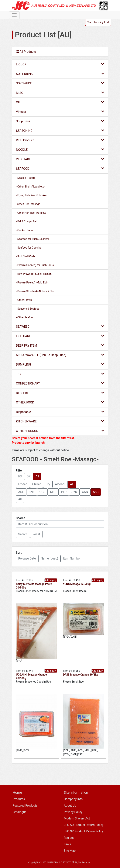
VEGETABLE (60, 159)
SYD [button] (74, 492)
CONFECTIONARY (60, 383)
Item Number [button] (72, 558)
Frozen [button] (23, 484)
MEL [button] (53, 492)
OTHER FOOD (60, 402)
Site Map (70, 851)
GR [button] (29, 476)
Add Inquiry (51, 580)
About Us (70, 806)
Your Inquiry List (98, 22)
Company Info (73, 799)
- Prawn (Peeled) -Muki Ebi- (32, 283)
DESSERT (60, 393)
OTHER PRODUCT (60, 431)
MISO (60, 93)
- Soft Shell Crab (25, 256)
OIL (60, 102)
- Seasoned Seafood (28, 309)
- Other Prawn (24, 300)
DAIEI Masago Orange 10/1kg (81, 675)
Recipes (69, 838)
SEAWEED (60, 326)
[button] (23, 534)
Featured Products (25, 806)
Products (19, 799)
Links (67, 844)
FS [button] (20, 476)
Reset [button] (36, 534)
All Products (26, 52)
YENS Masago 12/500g (77, 584)
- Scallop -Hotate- (26, 178)
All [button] (37, 476)
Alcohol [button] (60, 484)
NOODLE (60, 150)
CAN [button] (85, 492)
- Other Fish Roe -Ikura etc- (31, 213)
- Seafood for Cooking (29, 248)
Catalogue (20, 812)
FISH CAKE (60, 336)
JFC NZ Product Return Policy (84, 831)
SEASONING (60, 131)
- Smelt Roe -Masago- (29, 204)
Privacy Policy (73, 812)
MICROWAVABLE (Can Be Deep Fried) (60, 355)
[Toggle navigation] (14, 15)
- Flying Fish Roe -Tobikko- (31, 195)
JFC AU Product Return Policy (84, 825)
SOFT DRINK (60, 74)
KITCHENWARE (60, 421)
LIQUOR (60, 64)
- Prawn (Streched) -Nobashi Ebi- (35, 291)
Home (17, 792)
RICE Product (60, 140)
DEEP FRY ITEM (60, 345)
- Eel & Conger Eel (26, 221)
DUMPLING (60, 364)
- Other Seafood (25, 317)
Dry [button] (48, 484)
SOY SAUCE (60, 83)
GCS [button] (42, 492)
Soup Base (60, 121)
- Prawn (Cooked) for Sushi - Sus (35, 265)
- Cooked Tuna (24, 230)
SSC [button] (96, 492)
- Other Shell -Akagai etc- (30, 187)
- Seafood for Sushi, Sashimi (33, 239)
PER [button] (64, 492)
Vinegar (60, 112)
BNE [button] (32, 492)
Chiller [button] (37, 484)
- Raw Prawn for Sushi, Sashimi (34, 274)
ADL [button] (21, 492)
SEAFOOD (60, 168)
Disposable (60, 412)
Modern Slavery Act (77, 818)
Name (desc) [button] (50, 558)
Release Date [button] (27, 558)
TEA (60, 374)
